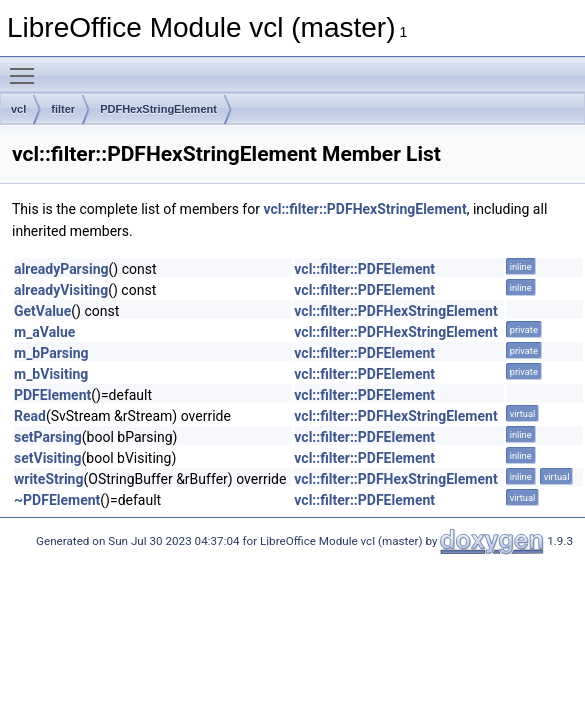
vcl (18, 109)
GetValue (42, 311)
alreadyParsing (61, 269)
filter (63, 109)
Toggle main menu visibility (27, 67)
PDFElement (52, 395)
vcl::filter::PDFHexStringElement (364, 209)
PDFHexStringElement (158, 109)
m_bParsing (51, 353)
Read (30, 416)
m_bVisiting (51, 374)
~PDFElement (57, 500)
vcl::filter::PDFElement (364, 269)
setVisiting (48, 458)
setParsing (48, 437)
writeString (48, 479)
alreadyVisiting (61, 290)
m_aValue (44, 332)
